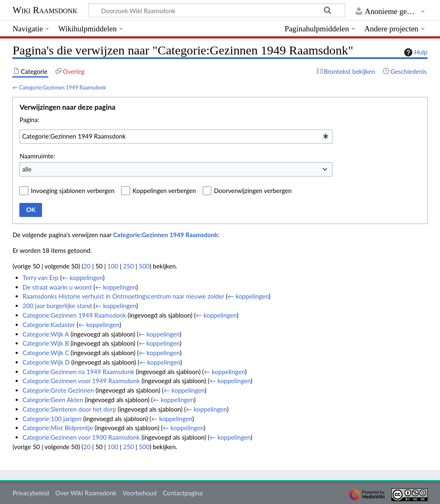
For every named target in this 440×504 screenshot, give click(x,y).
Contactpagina (183, 493)
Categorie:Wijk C (46, 353)
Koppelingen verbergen (164, 191)
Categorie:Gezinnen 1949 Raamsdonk (62, 87)
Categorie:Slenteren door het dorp (69, 409)
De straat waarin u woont (57, 287)
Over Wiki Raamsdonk (86, 493)
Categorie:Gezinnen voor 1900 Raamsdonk (81, 437)
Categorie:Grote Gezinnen (58, 390)
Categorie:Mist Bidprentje (58, 428)
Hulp (415, 52)
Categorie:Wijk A (46, 334)
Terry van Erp (41, 278)
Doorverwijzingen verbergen (253, 191)
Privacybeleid (31, 493)
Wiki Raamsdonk (45, 10)
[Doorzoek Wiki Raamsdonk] (217, 10)
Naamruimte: (37, 156)
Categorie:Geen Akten (53, 400)
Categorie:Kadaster (49, 325)
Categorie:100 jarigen (52, 419)
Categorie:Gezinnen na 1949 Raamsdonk (78, 372)
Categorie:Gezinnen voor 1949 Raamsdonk (81, 381)
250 (129, 266)
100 (113, 266)
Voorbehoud (140, 493)
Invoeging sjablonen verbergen (73, 191)
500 (144, 266)
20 (87, 266)
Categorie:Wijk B (46, 343)
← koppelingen (82, 278)
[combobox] (176, 137)
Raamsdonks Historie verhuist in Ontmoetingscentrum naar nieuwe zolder (124, 296)
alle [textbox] (27, 169)
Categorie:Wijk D (46, 362)
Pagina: (29, 120)
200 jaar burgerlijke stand (57, 306)
